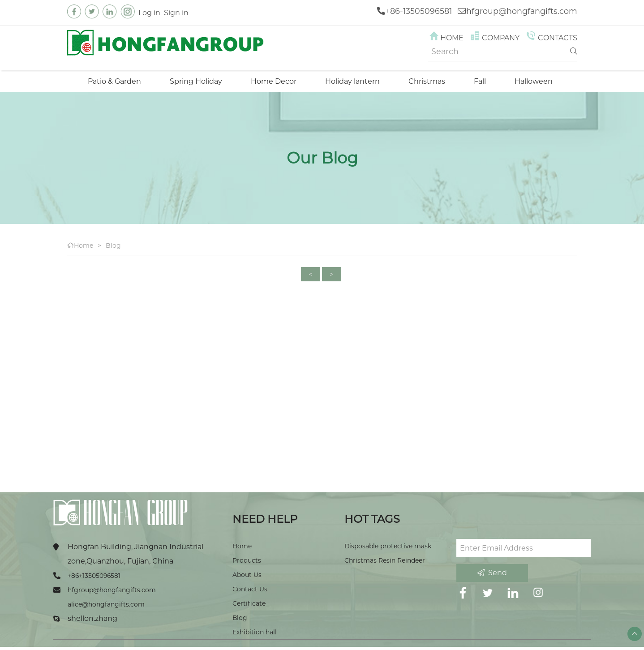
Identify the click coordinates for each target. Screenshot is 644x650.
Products (247, 560)
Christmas (427, 81)
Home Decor (274, 81)
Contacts (551, 38)
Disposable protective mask (388, 546)
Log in (149, 13)
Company (494, 38)
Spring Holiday (196, 81)
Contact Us (250, 589)
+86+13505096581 (94, 576)
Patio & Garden (114, 81)
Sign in (176, 13)
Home (446, 38)
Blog (113, 245)
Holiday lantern (352, 81)
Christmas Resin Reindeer (385, 560)
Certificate (249, 603)
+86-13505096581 (419, 11)
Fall (480, 81)
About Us (247, 575)
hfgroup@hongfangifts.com (522, 11)
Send (492, 573)
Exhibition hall (255, 632)
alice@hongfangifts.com (106, 604)
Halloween (534, 81)
